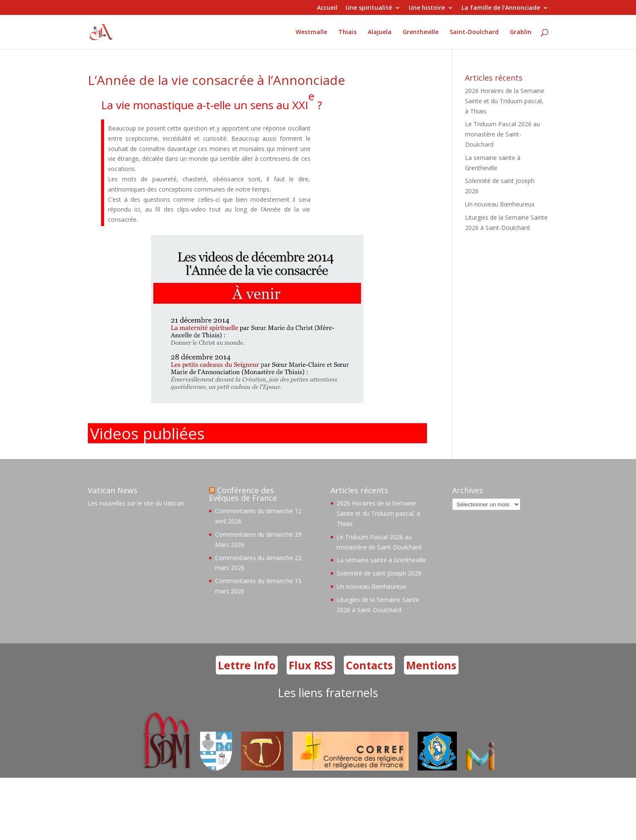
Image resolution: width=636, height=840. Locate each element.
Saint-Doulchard (474, 32)
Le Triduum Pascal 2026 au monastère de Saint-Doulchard (502, 134)
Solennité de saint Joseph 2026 (379, 573)
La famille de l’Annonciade (501, 8)
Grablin (521, 32)
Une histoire (427, 8)
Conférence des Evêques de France (243, 494)
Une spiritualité (369, 8)
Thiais (347, 32)
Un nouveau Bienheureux (500, 204)
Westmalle (311, 32)
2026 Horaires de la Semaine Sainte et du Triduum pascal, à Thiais (505, 101)
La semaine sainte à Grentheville (381, 560)
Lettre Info (247, 665)
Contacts (369, 665)
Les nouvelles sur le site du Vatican (136, 503)
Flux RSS (311, 665)
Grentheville (421, 32)
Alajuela (380, 32)
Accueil (327, 8)
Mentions (431, 665)
